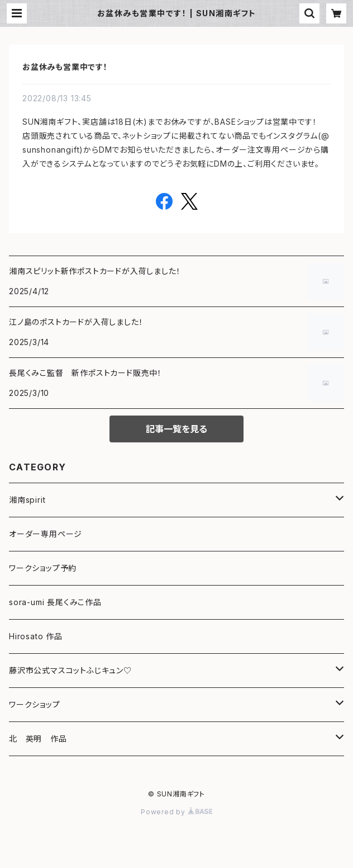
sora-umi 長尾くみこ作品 (55, 602)
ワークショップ (35, 704)
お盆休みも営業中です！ (65, 67)
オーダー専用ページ (46, 534)
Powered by (176, 812)
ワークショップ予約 (43, 568)
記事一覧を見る (176, 429)
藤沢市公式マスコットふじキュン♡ (70, 670)
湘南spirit (27, 500)
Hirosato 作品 (36, 636)
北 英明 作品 (38, 739)
